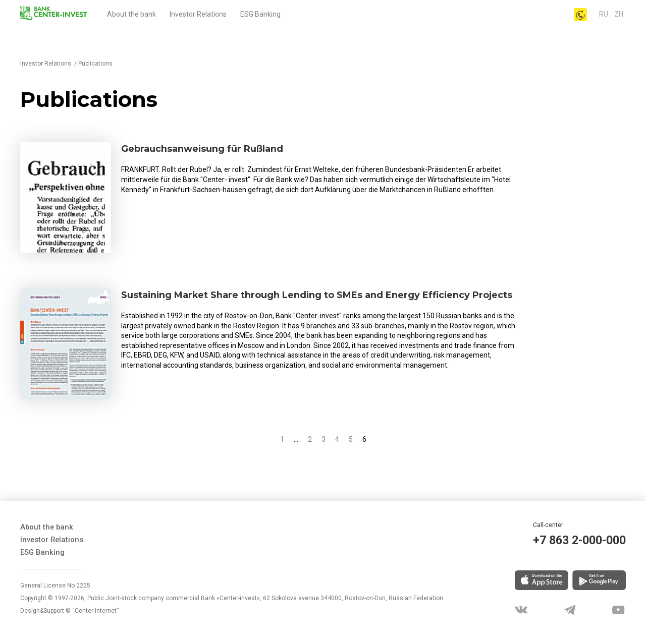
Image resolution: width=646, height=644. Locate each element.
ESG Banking (260, 14)
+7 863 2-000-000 (573, 541)
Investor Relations (198, 14)
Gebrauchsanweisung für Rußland (211, 149)
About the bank (131, 14)
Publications (95, 64)
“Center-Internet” (95, 609)
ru (605, 14)
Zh (619, 14)
